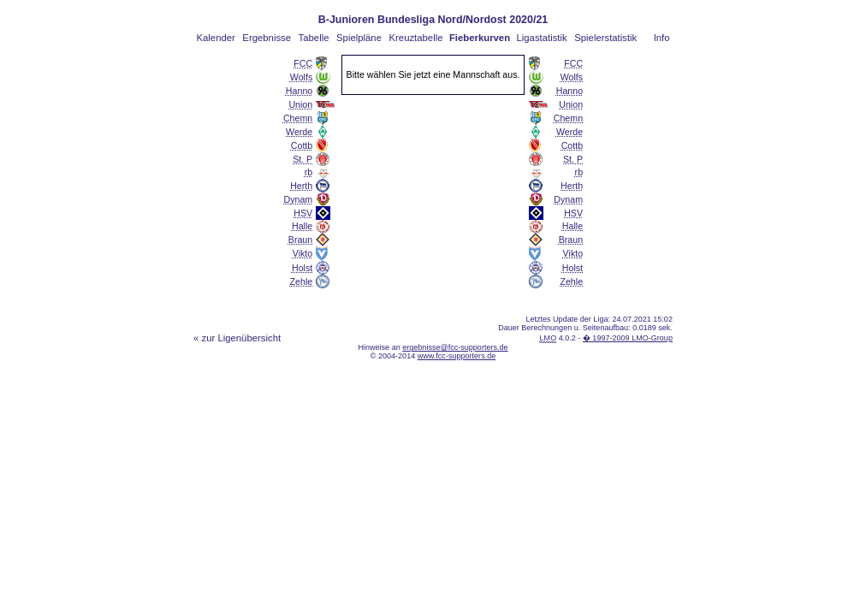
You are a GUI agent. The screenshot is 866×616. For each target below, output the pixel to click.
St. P (303, 159)
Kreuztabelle (416, 38)
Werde (299, 132)
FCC (303, 63)
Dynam (299, 199)
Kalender (215, 38)
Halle (302, 226)
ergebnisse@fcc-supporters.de (455, 347)
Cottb (302, 145)
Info (662, 38)
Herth (301, 186)
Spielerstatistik (605, 38)
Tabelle (314, 38)
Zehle (302, 281)
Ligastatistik (541, 38)
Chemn (298, 118)
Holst (302, 268)
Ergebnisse (267, 38)
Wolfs (301, 77)
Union (300, 104)
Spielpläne (359, 38)
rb (308, 172)
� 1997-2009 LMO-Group (628, 338)
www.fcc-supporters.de (457, 356)
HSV (303, 213)
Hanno (299, 91)
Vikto (303, 253)
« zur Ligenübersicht (237, 338)
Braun (300, 240)
